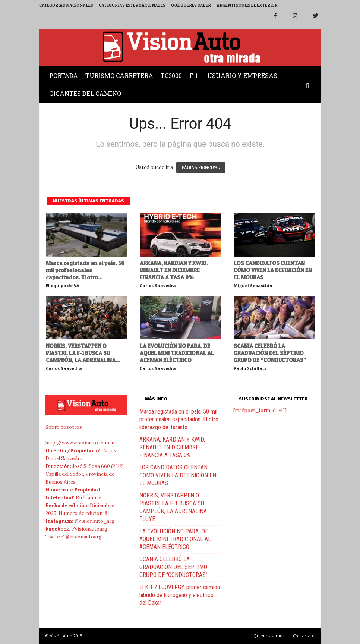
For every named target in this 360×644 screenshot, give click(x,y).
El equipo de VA (63, 285)
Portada (64, 76)
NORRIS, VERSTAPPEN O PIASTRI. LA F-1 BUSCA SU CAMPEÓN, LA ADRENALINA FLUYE (173, 507)
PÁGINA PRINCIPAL (201, 167)
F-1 (194, 76)
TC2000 (171, 76)
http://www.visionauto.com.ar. (81, 443)
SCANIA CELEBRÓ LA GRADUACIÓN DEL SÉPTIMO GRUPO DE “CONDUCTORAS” (270, 353)
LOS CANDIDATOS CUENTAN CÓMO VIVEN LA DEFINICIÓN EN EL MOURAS (273, 270)
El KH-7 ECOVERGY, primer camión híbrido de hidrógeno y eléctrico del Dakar (180, 595)
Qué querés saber (191, 5)
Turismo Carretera (119, 76)
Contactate (304, 636)
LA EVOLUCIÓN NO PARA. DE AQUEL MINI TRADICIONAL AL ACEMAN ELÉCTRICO (177, 353)
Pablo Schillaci (250, 368)
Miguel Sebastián (253, 285)
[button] (309, 86)
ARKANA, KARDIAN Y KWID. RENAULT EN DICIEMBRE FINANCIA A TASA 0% (174, 270)
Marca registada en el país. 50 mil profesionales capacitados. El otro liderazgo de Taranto (179, 419)
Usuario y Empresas (242, 76)
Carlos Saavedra (158, 285)
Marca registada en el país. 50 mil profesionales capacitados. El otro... (85, 270)
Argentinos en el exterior (247, 5)
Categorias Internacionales (132, 5)
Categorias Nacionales (66, 5)
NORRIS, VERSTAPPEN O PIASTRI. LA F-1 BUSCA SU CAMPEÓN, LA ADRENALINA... (83, 353)
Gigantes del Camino (85, 93)
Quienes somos (269, 636)
